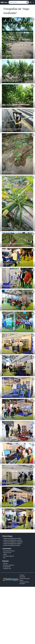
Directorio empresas (8, 565)
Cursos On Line (7, 553)
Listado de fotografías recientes (12, 545)
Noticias (5, 563)
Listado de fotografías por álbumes (12, 544)
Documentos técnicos (9, 551)
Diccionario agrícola (8, 556)
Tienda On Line (7, 569)
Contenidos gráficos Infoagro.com (9, 57)
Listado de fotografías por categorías (13, 542)
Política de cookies (25, 579)
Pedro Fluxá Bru (5, 245)
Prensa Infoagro (6, 265)
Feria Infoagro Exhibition (7, 287)
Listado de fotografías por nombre (12, 538)
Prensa (21, 580)
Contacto (22, 575)
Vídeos (5, 554)
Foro (4, 558)
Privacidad (22, 577)
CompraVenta (7, 567)
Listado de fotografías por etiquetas (13, 540)
